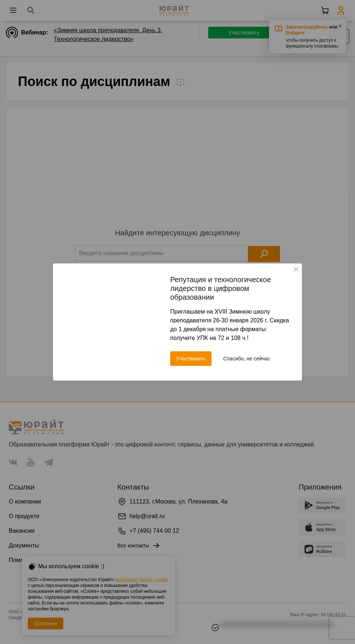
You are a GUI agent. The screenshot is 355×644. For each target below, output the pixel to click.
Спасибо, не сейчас (247, 359)
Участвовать (191, 359)
